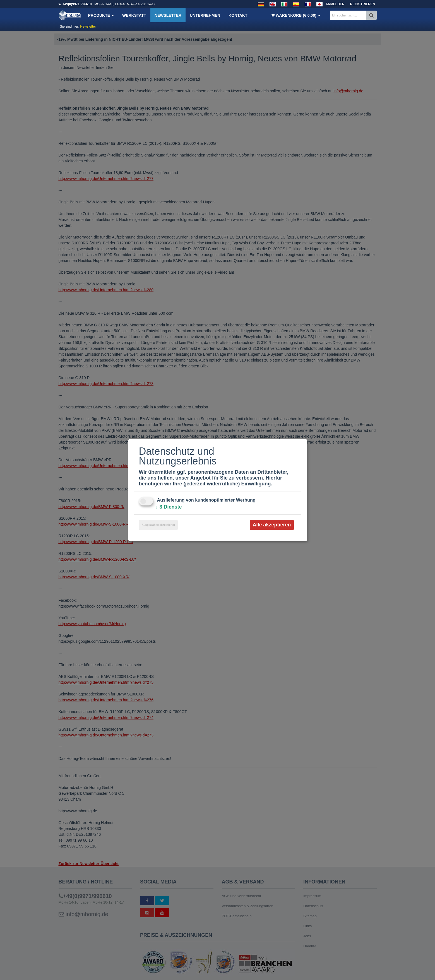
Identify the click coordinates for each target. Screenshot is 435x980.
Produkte (101, 15)
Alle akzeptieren (272, 525)
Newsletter (168, 15)
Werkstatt (134, 15)
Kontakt (238, 15)
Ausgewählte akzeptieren (158, 525)
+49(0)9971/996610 (77, 4)
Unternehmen (205, 15)
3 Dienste (169, 507)
